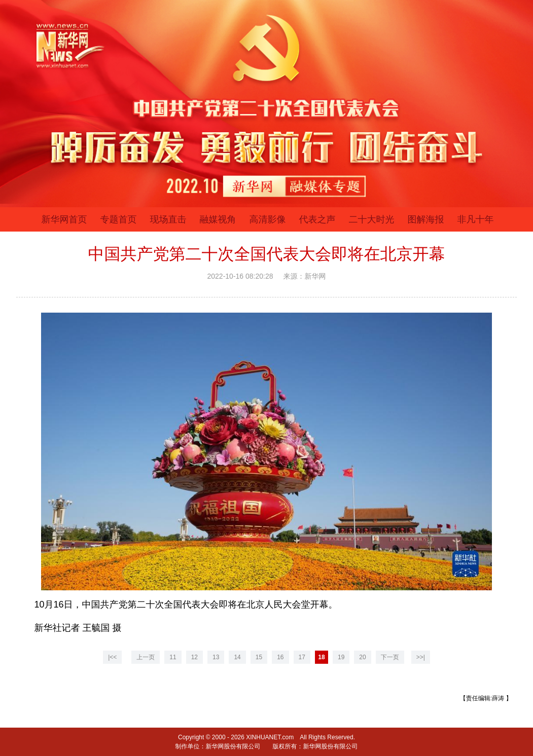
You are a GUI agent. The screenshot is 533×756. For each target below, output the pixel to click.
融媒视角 (218, 219)
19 (341, 657)
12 (194, 657)
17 (302, 657)
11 (173, 657)
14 (237, 657)
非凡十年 (476, 219)
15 (259, 657)
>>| (421, 657)
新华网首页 (64, 219)
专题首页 (119, 219)
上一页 (146, 657)
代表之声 (317, 219)
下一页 (390, 657)
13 (216, 657)
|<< (112, 657)
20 (362, 657)
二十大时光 (372, 219)
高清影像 (268, 219)
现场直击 (168, 219)
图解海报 (426, 219)
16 (280, 657)
